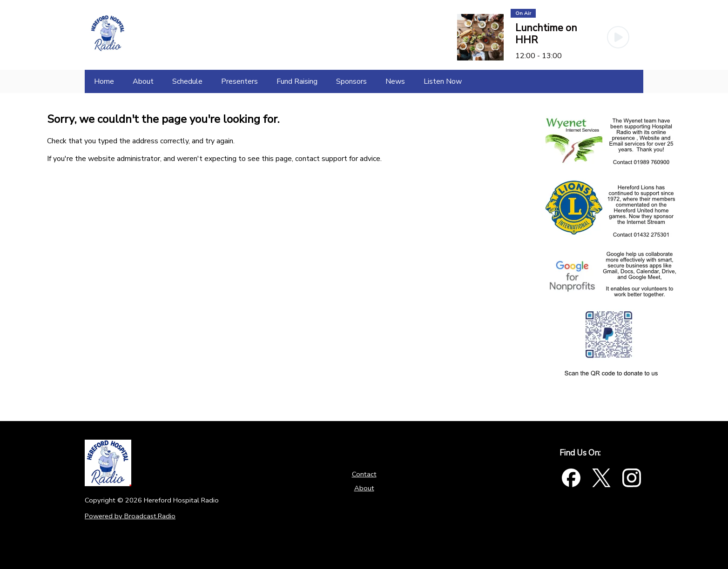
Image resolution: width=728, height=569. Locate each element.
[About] (143, 81)
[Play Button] (618, 37)
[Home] (104, 81)
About (364, 488)
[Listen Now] (443, 81)
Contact (364, 474)
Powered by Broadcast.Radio (130, 516)
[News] (395, 81)
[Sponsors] (351, 81)
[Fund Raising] (297, 81)
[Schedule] (187, 81)
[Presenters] (239, 81)
